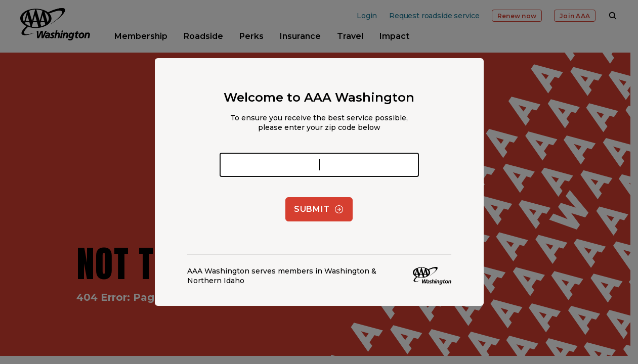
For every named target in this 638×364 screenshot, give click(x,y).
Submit (319, 209)
